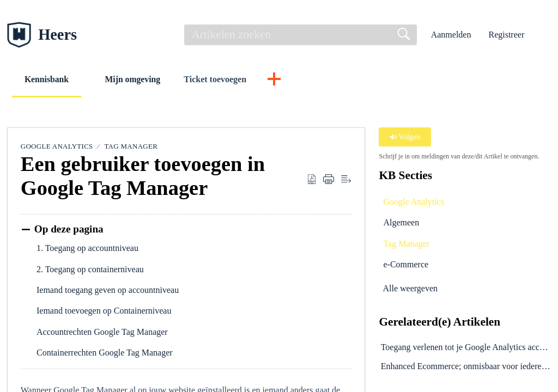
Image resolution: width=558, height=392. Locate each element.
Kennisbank (49, 79)
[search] (301, 35)
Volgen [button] (405, 137)
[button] (544, 35)
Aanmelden (451, 35)
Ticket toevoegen (222, 79)
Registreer (506, 35)
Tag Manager (131, 147)
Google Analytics (57, 147)
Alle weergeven (410, 288)
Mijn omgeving (138, 79)
